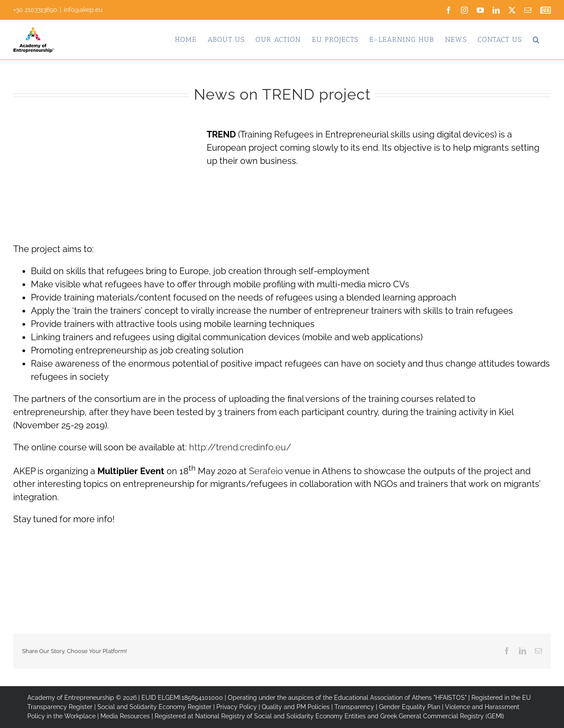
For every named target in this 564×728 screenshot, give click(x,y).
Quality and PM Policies (296, 707)
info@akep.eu (83, 10)
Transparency (354, 707)
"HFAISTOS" (450, 698)
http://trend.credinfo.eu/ (240, 447)
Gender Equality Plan (410, 707)
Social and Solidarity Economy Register (154, 707)
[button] (536, 40)
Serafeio (266, 471)
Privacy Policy (237, 707)
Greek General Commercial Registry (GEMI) (442, 716)
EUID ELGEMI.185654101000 (182, 698)
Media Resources (125, 716)
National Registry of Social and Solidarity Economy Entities (280, 716)
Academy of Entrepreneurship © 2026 (82, 698)
